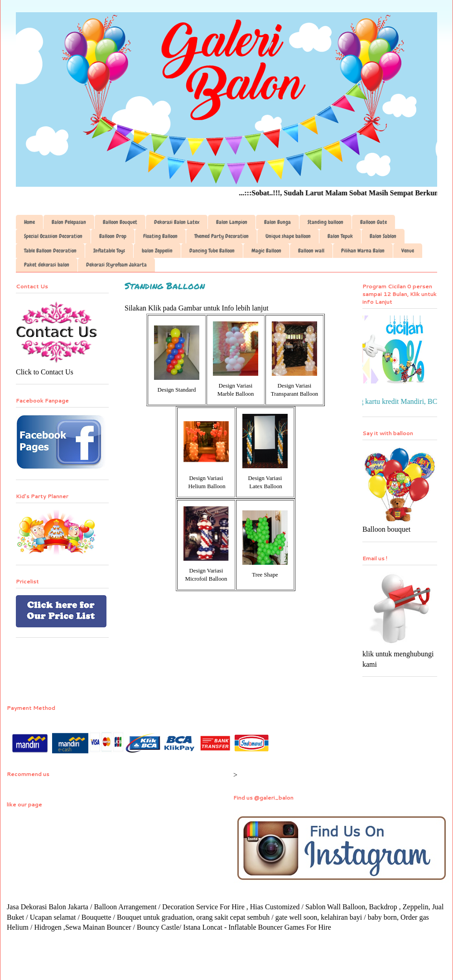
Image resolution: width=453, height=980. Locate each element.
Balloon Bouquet (120, 222)
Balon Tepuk (340, 236)
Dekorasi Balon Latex (177, 222)
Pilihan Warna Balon (363, 251)
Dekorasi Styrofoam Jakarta (116, 265)
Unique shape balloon (288, 236)
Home (29, 222)
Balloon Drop (113, 236)
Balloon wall (311, 251)
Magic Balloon (266, 251)
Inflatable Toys (109, 251)
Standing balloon (325, 222)
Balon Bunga (277, 222)
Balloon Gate (373, 222)
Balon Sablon (383, 236)
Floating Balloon (160, 236)
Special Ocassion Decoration (53, 236)
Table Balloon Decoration (50, 251)
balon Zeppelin (157, 251)
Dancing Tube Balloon (212, 251)
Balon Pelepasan (69, 222)
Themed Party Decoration (222, 236)
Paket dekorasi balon (47, 265)
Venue (408, 251)
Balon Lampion (232, 222)
